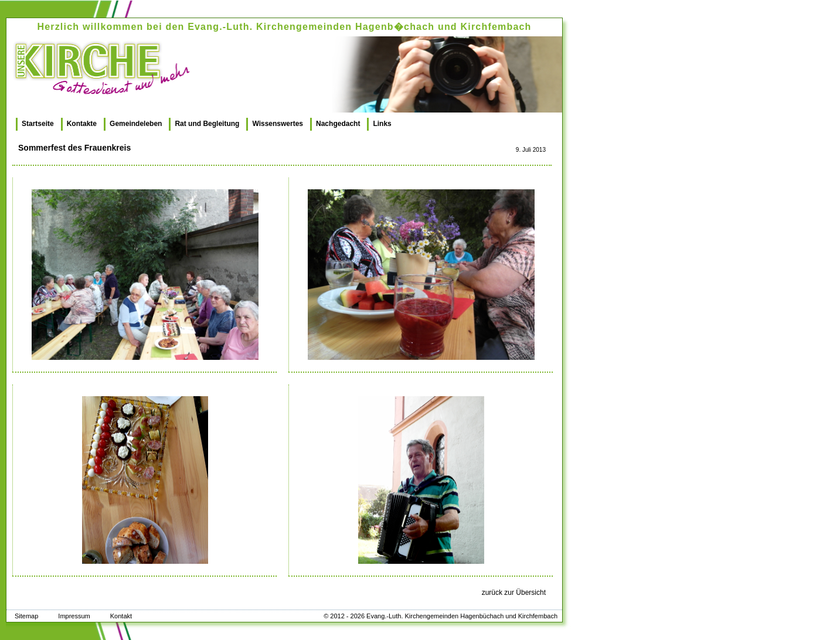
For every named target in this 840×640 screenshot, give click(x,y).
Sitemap (26, 616)
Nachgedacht (338, 124)
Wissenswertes (278, 124)
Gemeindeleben (136, 124)
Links (382, 124)
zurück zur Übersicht (514, 593)
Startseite (38, 124)
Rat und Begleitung (207, 124)
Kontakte (82, 124)
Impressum (74, 616)
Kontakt (121, 616)
